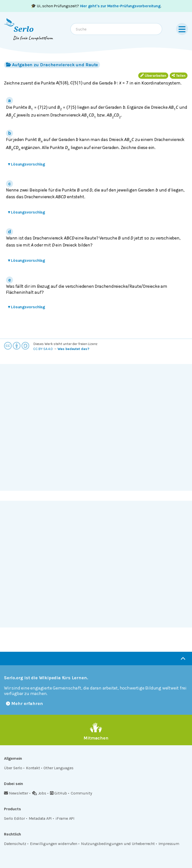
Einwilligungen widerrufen (54, 844)
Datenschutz (15, 844)
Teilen (179, 76)
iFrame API (65, 818)
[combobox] (116, 29)
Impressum (169, 844)
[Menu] (182, 29)
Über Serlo (13, 768)
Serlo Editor (14, 818)
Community (81, 793)
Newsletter (16, 793)
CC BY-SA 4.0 (43, 349)
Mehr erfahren (24, 703)
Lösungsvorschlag (26, 164)
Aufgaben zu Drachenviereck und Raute (52, 65)
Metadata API (40, 818)
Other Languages (58, 768)
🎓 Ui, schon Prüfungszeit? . (96, 6)
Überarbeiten (153, 76)
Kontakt (33, 768)
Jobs (39, 793)
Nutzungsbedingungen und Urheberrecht (118, 844)
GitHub (59, 793)
